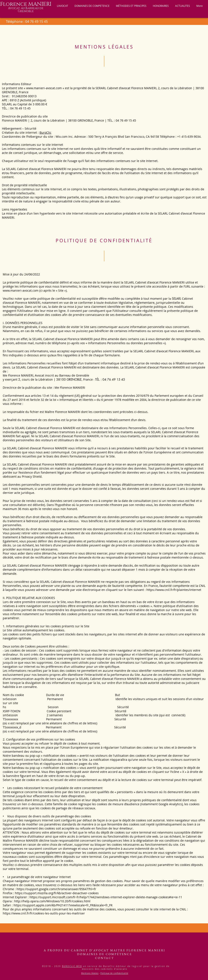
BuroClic (45, 133)
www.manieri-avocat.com (44, 88)
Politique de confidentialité (114, 973)
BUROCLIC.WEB (72, 966)
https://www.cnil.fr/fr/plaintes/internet (174, 590)
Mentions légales (90, 973)
